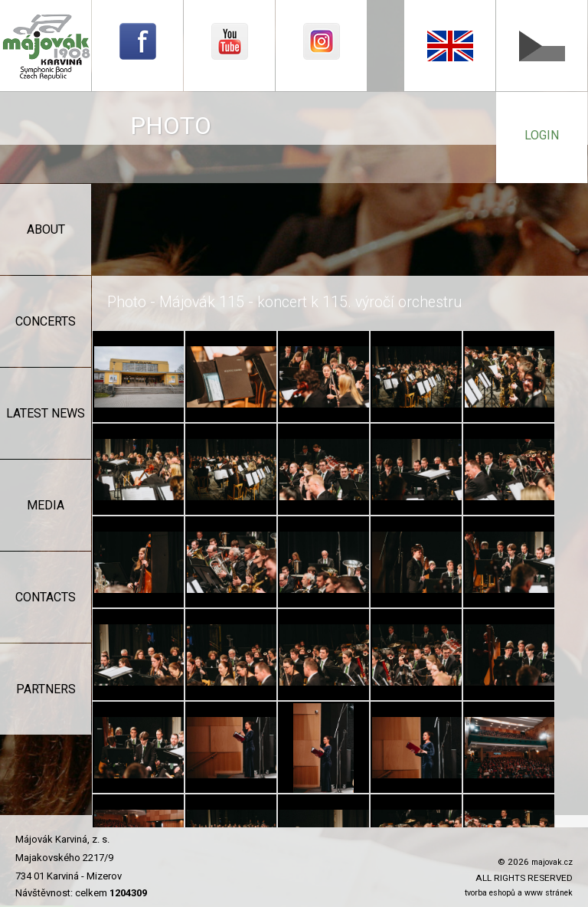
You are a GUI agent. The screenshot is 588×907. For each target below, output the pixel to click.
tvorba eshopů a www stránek (519, 893)
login (542, 135)
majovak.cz (552, 862)
